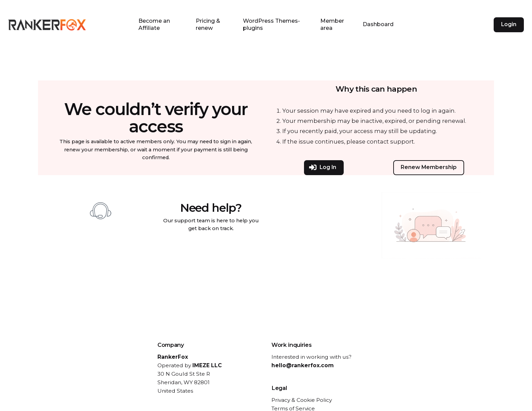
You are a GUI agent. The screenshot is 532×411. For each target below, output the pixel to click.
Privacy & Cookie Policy (302, 400)
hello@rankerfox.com (303, 365)
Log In (322, 168)
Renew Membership (429, 167)
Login (509, 24)
